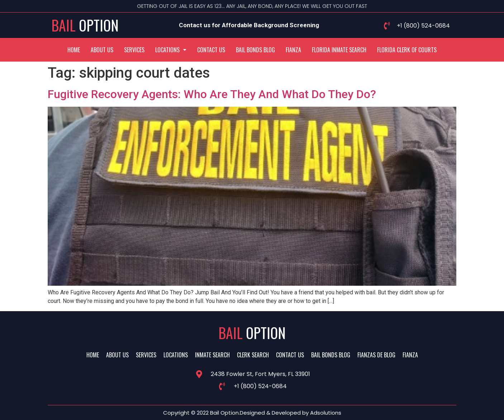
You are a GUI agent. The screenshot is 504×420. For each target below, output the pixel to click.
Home (74, 50)
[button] (171, 50)
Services (134, 50)
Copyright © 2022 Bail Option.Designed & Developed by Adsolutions (252, 413)
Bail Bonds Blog (255, 50)
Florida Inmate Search (339, 50)
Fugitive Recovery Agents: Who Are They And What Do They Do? (212, 94)
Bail (85, 25)
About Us (102, 50)
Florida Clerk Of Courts (407, 50)
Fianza (293, 50)
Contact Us (211, 50)
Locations (171, 50)
